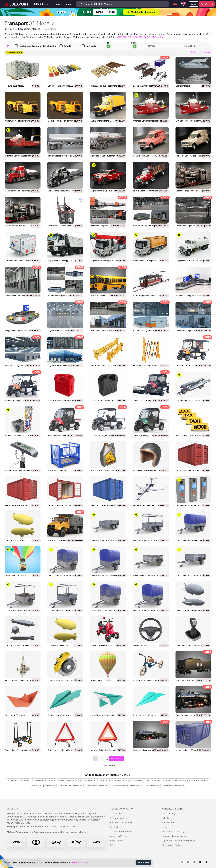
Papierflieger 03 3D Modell (60, 715)
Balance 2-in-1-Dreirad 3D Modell (148, 680)
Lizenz (165, 827)
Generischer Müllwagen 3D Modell (148, 261)
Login (194, 4)
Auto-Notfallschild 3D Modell (103, 750)
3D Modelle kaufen (122, 809)
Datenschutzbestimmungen (175, 836)
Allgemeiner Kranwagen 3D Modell (106, 261)
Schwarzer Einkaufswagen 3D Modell (64, 226)
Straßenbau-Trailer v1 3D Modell (19, 436)
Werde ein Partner (119, 836)
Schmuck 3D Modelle (197, 780)
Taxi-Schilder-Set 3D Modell (188, 436)
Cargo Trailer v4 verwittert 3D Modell (64, 575)
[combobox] (162, 46)
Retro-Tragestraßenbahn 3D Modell (149, 296)
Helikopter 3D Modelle (96, 786)
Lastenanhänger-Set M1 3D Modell (149, 86)
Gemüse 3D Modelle (173, 780)
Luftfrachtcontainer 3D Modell (18, 261)
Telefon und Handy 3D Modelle (145, 780)
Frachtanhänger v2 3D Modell (61, 610)
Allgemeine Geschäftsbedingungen (179, 841)
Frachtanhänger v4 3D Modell (104, 575)
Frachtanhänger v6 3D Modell (146, 540)
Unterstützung (168, 814)
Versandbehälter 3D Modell (188, 750)
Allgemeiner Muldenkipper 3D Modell (64, 261)
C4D (146, 37)
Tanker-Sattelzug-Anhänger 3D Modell (65, 156)
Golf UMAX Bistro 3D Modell (188, 366)
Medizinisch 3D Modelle (70, 786)
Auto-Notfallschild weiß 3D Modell (63, 750)
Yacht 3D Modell (183, 86)
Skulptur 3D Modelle (18, 780)
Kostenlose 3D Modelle (122, 823)
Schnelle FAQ (168, 823)
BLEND (153, 37)
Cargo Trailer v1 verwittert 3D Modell (106, 610)
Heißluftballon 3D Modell (16, 575)
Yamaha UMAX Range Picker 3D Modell (150, 401)
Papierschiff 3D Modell (15, 715)
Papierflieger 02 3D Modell (102, 715)
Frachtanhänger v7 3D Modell (103, 540)
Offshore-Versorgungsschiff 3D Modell (193, 121)
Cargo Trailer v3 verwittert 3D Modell (149, 575)
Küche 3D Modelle (67, 780)
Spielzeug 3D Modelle (44, 786)
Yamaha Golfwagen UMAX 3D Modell (106, 436)
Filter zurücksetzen (200, 52)
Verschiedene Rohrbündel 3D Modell (64, 86)
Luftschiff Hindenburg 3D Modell (19, 645)
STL (141, 37)
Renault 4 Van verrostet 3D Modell (148, 156)
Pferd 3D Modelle (89, 780)
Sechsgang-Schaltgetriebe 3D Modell (193, 645)
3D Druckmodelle (119, 818)
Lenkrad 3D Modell (141, 645)
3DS (135, 37)
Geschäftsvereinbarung (173, 832)
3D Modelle (116, 814)
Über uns (13, 809)
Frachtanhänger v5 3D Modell (189, 540)
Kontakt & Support (174, 809)
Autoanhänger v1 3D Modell (188, 401)
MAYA (161, 37)
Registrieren (207, 4)
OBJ (125, 37)
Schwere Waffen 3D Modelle (125, 786)
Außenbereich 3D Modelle (114, 780)
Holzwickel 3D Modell (15, 86)
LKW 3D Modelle (150, 786)
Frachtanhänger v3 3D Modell (189, 575)
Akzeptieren (143, 862)
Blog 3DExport (117, 841)
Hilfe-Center (168, 818)
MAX (119, 37)
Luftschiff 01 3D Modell (15, 540)
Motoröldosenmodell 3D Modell (104, 470)
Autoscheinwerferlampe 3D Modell (20, 680)
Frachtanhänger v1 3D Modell (146, 610)
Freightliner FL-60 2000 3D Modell (192, 261)
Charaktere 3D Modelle (43, 780)
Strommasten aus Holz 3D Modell (105, 86)
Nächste (116, 759)
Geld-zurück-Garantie (172, 845)
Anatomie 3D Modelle (173, 786)
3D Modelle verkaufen (121, 832)
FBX (130, 37)
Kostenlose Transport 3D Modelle (35, 46)
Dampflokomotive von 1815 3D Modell (193, 715)
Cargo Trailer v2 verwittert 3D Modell (21, 610)
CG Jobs (114, 845)
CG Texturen (116, 827)
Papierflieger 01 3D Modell (145, 715)
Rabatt (65, 46)
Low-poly (89, 46)
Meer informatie (80, 862)
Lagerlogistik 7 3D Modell (59, 331)
